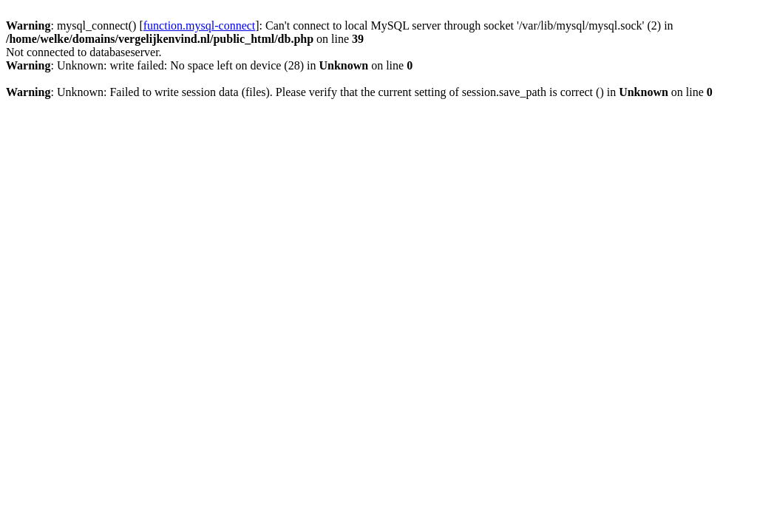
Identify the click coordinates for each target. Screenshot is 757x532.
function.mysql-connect (200, 25)
